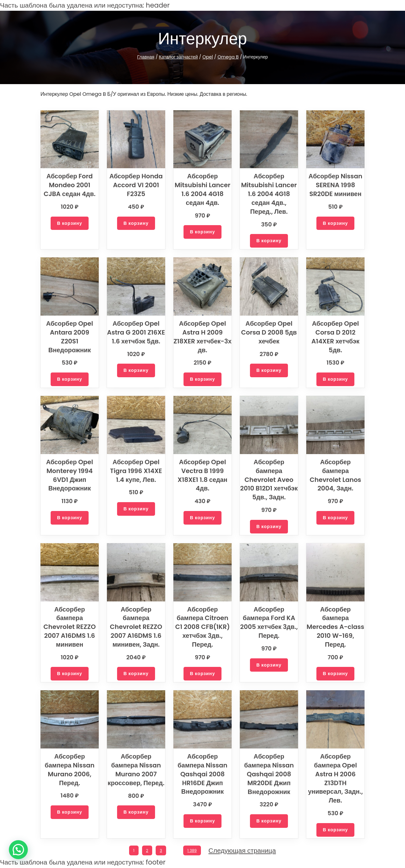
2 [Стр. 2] (147, 851)
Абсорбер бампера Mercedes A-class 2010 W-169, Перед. (335, 622)
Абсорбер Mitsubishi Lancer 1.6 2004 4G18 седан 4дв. (203, 189)
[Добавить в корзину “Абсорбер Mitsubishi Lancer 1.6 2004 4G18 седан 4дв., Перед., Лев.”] (269, 241)
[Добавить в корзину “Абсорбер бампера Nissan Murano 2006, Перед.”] (70, 812)
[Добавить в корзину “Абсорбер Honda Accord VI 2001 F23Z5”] (136, 223)
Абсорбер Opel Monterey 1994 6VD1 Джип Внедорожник (70, 475)
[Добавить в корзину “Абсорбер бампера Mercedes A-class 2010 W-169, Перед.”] (335, 665)
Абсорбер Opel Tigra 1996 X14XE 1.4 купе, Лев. (136, 471)
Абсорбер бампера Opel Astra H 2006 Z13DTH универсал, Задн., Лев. (335, 778)
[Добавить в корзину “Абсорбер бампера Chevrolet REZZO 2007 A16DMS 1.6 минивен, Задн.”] (136, 674)
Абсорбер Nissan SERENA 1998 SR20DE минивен (336, 185)
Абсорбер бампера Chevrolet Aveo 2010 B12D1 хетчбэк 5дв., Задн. (269, 480)
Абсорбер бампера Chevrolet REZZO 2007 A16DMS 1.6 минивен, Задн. (136, 627)
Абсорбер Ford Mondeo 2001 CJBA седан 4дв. (69, 185)
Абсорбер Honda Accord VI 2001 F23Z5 (136, 185)
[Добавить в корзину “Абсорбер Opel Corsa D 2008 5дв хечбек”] (269, 370)
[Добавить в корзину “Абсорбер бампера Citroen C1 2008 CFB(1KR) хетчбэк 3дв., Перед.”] (202, 674)
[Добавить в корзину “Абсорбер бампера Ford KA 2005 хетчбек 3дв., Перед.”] (269, 665)
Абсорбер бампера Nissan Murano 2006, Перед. (69, 770)
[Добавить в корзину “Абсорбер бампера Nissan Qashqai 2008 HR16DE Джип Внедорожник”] (202, 821)
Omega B (227, 57)
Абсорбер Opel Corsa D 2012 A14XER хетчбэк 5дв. (335, 337)
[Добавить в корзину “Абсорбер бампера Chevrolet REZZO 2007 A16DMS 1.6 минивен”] (70, 674)
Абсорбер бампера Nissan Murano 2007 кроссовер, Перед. (136, 770)
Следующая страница (243, 851)
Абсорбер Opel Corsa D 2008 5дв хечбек (269, 332)
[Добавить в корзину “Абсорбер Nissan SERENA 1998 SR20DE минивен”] (335, 223)
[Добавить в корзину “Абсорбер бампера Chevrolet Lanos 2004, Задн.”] (335, 509)
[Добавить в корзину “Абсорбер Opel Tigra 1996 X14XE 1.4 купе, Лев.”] (136, 509)
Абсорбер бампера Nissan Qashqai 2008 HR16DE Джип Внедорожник (203, 774)
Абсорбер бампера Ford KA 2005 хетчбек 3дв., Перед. (269, 622)
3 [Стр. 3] (161, 851)
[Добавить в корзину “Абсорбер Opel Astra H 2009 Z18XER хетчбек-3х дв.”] (202, 379)
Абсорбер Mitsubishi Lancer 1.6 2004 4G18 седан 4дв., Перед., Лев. (269, 194)
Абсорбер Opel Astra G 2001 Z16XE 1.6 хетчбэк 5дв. (136, 337)
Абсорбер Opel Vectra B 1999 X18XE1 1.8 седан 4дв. (202, 475)
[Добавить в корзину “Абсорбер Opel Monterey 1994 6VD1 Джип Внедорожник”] (70, 518)
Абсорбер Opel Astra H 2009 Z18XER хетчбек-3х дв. (203, 337)
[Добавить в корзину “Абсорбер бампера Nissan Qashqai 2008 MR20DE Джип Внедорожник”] (269, 821)
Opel (209, 57)
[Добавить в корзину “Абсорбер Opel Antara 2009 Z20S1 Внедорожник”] (70, 370)
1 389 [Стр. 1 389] (193, 851)
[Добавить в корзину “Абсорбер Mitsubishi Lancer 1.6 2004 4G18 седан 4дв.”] (202, 232)
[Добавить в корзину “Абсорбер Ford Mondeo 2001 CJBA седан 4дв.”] (70, 223)
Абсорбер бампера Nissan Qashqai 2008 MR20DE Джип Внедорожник (269, 774)
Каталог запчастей (181, 57)
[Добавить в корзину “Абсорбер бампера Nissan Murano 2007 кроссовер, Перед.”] (136, 812)
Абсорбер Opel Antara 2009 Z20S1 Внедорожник (70, 332)
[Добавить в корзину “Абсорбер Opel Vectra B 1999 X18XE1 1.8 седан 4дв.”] (202, 518)
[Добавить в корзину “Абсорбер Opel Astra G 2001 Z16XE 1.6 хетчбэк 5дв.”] (136, 379)
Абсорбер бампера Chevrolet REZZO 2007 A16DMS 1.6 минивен (69, 627)
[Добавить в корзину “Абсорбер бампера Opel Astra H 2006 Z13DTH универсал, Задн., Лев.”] (335, 830)
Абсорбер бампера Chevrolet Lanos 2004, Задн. (335, 471)
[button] (18, 850)
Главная (149, 57)
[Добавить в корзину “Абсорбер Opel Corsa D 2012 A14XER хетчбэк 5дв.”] (335, 379)
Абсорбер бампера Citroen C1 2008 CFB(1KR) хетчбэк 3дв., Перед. (202, 627)
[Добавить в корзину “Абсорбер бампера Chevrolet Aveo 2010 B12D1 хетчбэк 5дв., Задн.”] (269, 527)
